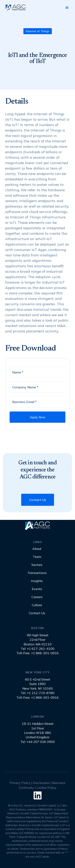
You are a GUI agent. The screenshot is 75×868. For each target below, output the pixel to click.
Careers (37, 597)
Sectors (37, 565)
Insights (37, 581)
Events (37, 589)
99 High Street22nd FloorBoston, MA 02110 (38, 640)
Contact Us (38, 500)
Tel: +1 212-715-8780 (38, 693)
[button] (67, 8)
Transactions (37, 573)
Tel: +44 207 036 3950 (38, 742)
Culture (37, 605)
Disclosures (41, 783)
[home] (15, 8)
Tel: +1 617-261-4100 (38, 649)
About (37, 549)
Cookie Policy (46, 788)
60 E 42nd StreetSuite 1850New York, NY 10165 (38, 684)
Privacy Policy (20, 783)
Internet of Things (38, 31)
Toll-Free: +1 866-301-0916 (37, 653)
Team (37, 557)
